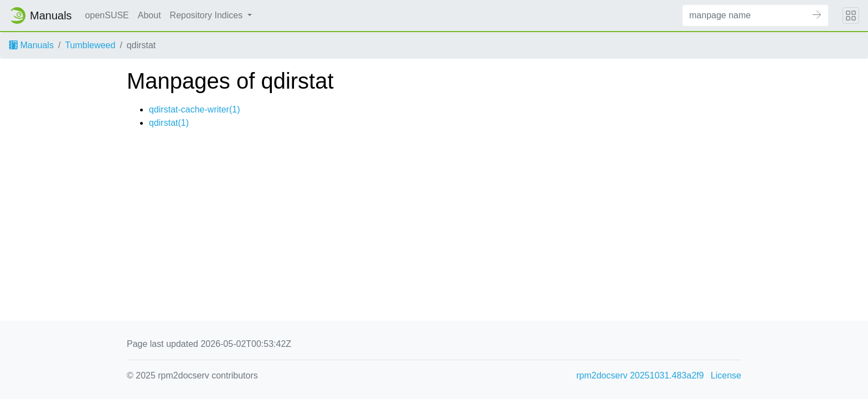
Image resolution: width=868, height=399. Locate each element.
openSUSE (107, 15)
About (149, 15)
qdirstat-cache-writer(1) (194, 109)
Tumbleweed (90, 45)
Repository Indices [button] (208, 15)
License (726, 375)
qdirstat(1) (169, 123)
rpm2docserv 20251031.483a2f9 (640, 375)
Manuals (31, 45)
